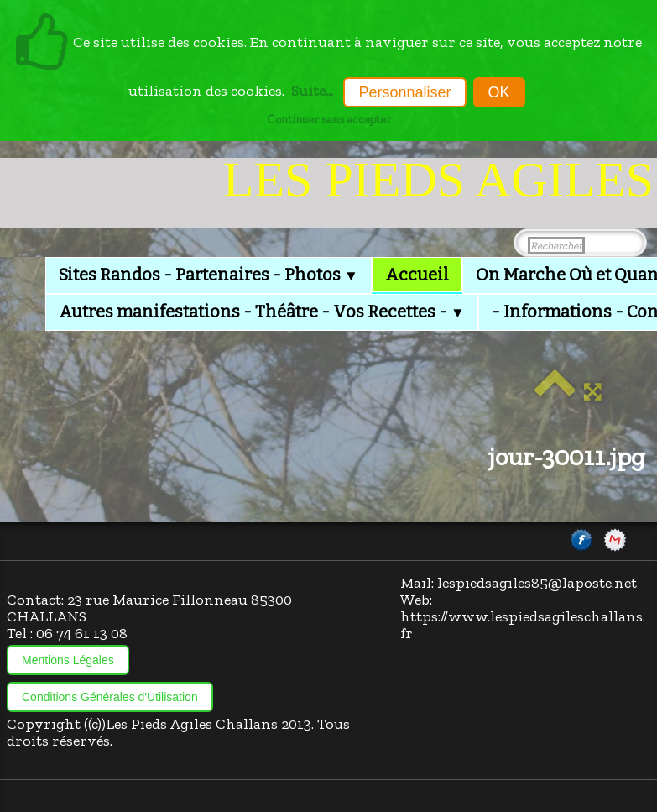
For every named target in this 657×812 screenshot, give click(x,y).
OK (499, 92)
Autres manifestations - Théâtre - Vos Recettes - (262, 312)
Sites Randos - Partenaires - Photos (209, 275)
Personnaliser (404, 92)
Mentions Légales (68, 660)
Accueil (417, 275)
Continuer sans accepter (329, 119)
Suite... (312, 91)
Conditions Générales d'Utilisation (110, 697)
